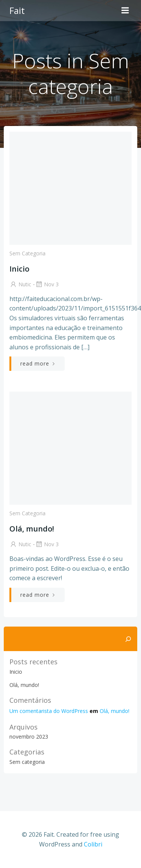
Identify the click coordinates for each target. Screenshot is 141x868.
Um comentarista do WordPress (49, 711)
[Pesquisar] (128, 639)
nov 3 (47, 284)
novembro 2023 (29, 737)
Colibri (93, 844)
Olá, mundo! (24, 685)
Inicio (16, 672)
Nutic (20, 284)
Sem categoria (27, 253)
